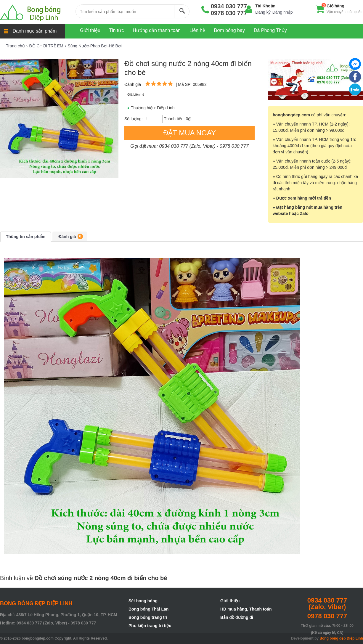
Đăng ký (263, 12)
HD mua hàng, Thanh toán (246, 609)
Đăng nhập (283, 12)
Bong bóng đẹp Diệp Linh (341, 638)
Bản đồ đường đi (237, 617)
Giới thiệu (230, 601)
